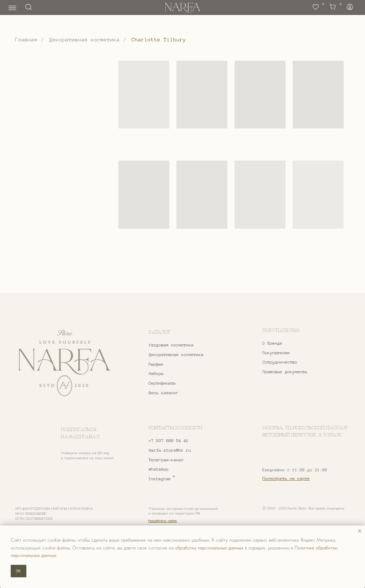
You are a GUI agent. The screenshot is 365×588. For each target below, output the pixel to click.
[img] (64, 363)
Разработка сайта (163, 521)
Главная (26, 40)
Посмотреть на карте (286, 478)
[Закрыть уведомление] (360, 531)
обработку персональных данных (209, 548)
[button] (298, 363)
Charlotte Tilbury (159, 40)
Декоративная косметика (84, 40)
